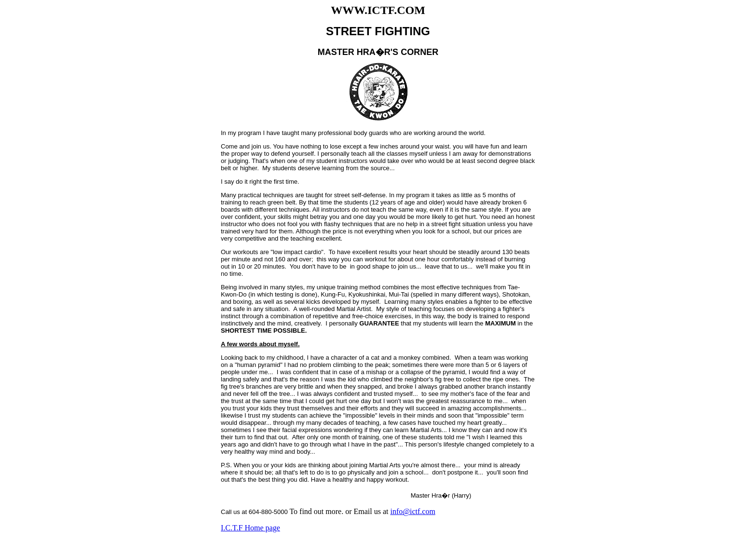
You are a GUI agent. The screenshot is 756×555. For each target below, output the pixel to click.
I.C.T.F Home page (250, 528)
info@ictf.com (412, 511)
